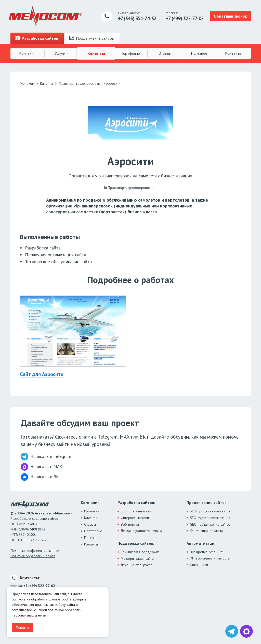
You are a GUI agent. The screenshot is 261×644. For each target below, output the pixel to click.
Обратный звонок (230, 16)
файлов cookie (60, 599)
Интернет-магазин (135, 518)
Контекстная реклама (206, 531)
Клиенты (96, 53)
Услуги (62, 53)
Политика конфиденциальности (35, 551)
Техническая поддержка (140, 552)
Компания (27, 53)
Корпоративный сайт (137, 511)
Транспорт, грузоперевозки (131, 188)
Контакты (233, 53)
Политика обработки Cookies (33, 556)
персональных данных (29, 615)
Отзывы (165, 53)
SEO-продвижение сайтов (210, 511)
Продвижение (92, 38)
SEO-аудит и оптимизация (210, 518)
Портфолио (130, 53)
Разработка (37, 38)
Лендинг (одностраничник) (141, 531)
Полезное (199, 53)
